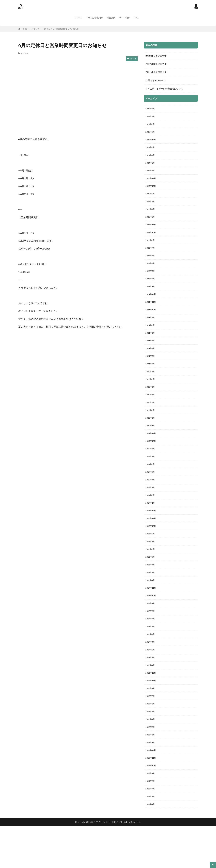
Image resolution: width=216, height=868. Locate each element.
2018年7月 (151, 567)
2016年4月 (151, 756)
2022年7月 (151, 256)
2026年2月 (151, 109)
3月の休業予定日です (156, 56)
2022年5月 (151, 273)
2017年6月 (151, 657)
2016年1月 (151, 780)
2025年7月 (151, 125)
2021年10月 (151, 322)
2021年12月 (151, 305)
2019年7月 (151, 477)
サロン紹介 (125, 18)
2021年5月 (151, 355)
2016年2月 (151, 772)
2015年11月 (151, 797)
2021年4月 (151, 363)
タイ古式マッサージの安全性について (164, 89)
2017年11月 (151, 617)
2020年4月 (151, 420)
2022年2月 (151, 289)
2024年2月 (151, 174)
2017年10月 (151, 625)
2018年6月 (151, 576)
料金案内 (111, 18)
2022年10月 (151, 240)
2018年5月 (151, 584)
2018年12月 (151, 535)
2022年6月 (151, 265)
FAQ (136, 18)
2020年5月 (151, 412)
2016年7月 (151, 731)
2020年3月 (151, 428)
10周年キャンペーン (156, 80)
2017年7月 (151, 649)
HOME (78, 18)
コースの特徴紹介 (94, 18)
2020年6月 (151, 404)
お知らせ (35, 29)
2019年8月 (151, 469)
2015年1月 (151, 846)
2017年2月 (151, 690)
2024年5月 (151, 158)
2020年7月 (151, 396)
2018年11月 (151, 543)
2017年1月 (151, 698)
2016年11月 (151, 715)
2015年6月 (151, 838)
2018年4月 (151, 592)
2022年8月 (151, 248)
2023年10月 (151, 191)
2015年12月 (151, 788)
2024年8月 (151, 150)
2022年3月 (151, 281)
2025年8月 (151, 117)
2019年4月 (151, 502)
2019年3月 (151, 510)
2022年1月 (151, 297)
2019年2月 (151, 518)
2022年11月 (151, 232)
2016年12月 (151, 707)
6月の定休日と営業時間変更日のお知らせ (61, 29)
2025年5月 (151, 134)
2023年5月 (151, 215)
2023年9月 (151, 199)
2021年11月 (151, 314)
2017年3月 (151, 682)
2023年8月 (151, 207)
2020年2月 (151, 436)
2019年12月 (151, 453)
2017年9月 (151, 633)
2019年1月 (151, 526)
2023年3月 (151, 224)
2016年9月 (151, 723)
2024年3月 (151, 166)
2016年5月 (151, 747)
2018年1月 (151, 608)
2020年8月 (151, 387)
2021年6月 (151, 346)
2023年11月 (151, 183)
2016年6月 (151, 739)
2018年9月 (151, 559)
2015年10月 (151, 805)
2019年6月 (151, 486)
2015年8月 (151, 821)
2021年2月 (151, 379)
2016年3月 (151, 764)
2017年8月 (151, 641)
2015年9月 (151, 813)
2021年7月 (151, 338)
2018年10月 (151, 551)
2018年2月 (151, 600)
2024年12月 (151, 142)
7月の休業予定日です (156, 72)
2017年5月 (151, 666)
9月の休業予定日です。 (157, 64)
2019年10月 (151, 461)
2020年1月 (151, 445)
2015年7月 (151, 829)
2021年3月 (151, 371)
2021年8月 (151, 330)
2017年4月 (151, 674)
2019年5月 (151, 494)
